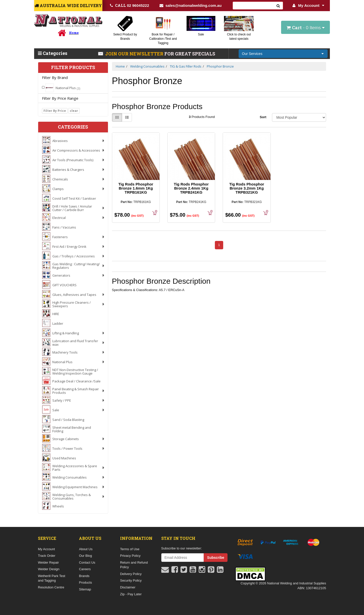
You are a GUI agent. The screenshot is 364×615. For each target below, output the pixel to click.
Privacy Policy (130, 556)
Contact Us (87, 562)
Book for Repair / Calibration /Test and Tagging (163, 39)
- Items (305, 28)
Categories (53, 53)
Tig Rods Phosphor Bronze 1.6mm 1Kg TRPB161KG (136, 188)
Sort (263, 117)
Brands (84, 576)
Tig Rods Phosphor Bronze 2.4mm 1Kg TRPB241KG (191, 188)
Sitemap (85, 589)
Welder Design (49, 569)
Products (85, 582)
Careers (85, 569)
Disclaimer (128, 587)
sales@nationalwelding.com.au (190, 5)
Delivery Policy (131, 574)
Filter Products (73, 68)
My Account (308, 5)
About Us (86, 549)
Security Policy (131, 580)
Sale (201, 34)
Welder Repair (48, 562)
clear (74, 111)
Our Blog (85, 556)
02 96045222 (130, 5)
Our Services (252, 54)
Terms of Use (130, 549)
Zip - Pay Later (131, 594)
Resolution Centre (51, 587)
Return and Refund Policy (134, 565)
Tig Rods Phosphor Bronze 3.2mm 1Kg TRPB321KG (247, 188)
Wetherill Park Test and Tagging (52, 578)
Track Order (47, 556)
